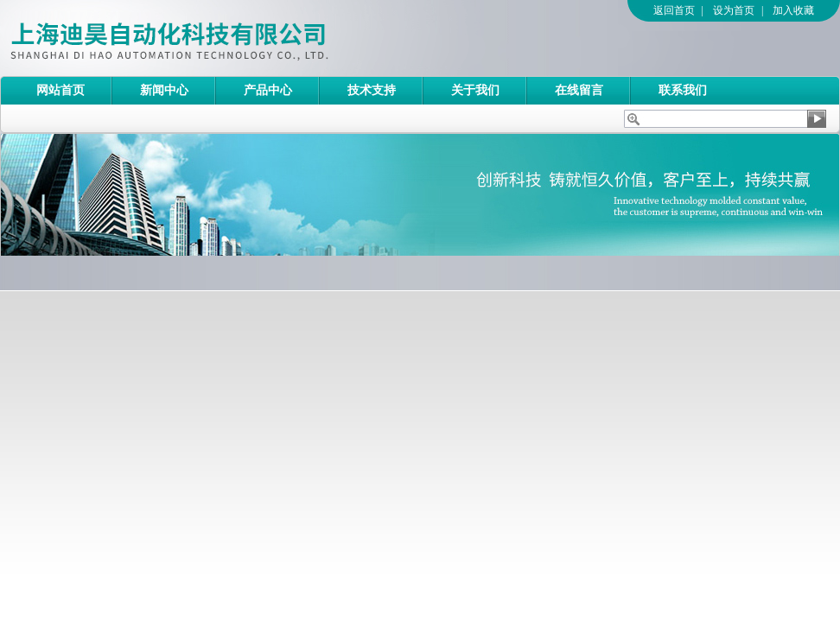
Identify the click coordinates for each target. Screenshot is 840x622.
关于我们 (475, 90)
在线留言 (579, 90)
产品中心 (268, 90)
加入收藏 (793, 10)
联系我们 (683, 90)
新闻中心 (164, 90)
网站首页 (60, 90)
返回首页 (674, 10)
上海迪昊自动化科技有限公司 (238, 38)
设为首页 (734, 10)
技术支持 (372, 90)
